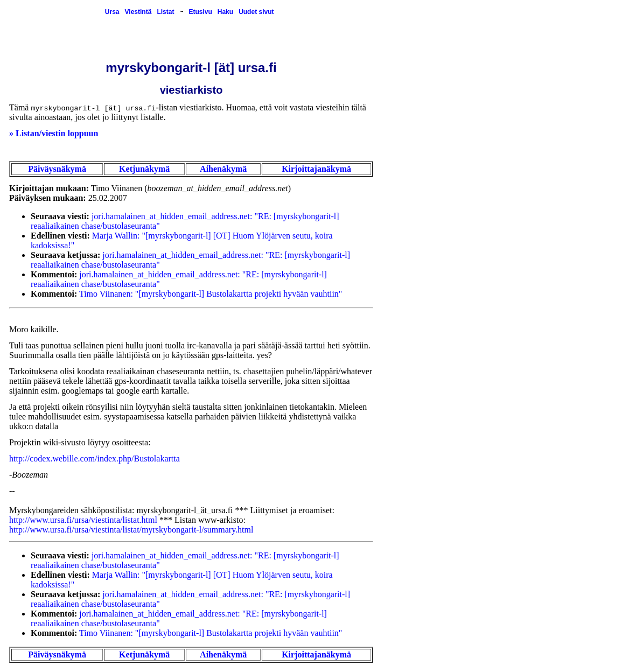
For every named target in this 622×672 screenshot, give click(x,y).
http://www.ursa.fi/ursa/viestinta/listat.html (83, 520)
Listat (165, 12)
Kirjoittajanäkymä (316, 169)
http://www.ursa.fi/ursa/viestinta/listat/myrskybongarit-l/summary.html (131, 530)
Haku (225, 12)
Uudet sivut (256, 12)
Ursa (112, 12)
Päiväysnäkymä (57, 169)
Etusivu (200, 12)
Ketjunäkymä (144, 169)
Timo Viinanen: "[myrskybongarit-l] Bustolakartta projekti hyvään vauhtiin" (211, 294)
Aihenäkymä (223, 169)
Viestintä (138, 12)
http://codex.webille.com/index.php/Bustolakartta (95, 458)
